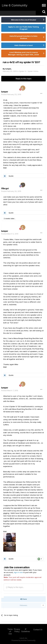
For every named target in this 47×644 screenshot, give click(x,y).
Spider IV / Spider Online (29, 71)
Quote (11, 176)
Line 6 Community (15, 5)
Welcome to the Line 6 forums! (24, 20)
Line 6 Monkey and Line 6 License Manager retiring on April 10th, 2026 (23, 53)
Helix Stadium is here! (24, 45)
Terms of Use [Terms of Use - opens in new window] (10, 631)
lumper (8, 69)
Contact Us (38, 630)
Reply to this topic (24, 79)
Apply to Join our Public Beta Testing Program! (24, 28)
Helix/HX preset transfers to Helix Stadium (23, 37)
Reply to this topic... (15, 587)
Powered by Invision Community (24, 640)
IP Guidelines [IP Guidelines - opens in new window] (26, 630)
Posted (11, 94)
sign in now (18, 572)
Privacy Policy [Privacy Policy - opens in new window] (17, 630)
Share (24, 599)
